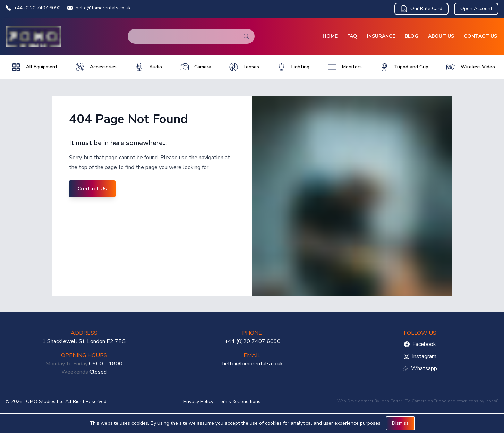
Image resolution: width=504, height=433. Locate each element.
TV (407, 401)
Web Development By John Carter (369, 401)
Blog (412, 36)
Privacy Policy (198, 402)
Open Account (476, 9)
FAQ (352, 36)
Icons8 (492, 401)
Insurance (381, 36)
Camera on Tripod (429, 401)
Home (330, 36)
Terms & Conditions (239, 402)
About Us (441, 36)
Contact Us (480, 36)
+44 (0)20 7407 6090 (33, 8)
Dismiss (400, 423)
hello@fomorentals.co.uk (99, 8)
